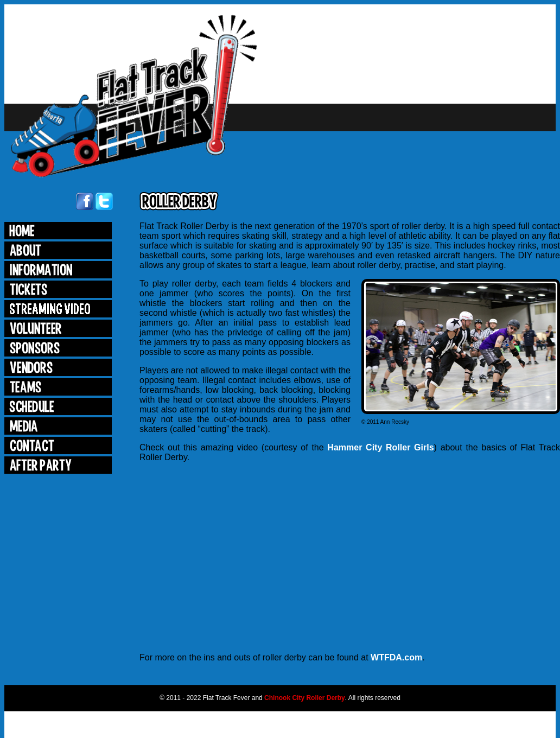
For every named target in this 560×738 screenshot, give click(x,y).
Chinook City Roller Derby (305, 698)
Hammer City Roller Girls (380, 447)
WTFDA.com (396, 657)
